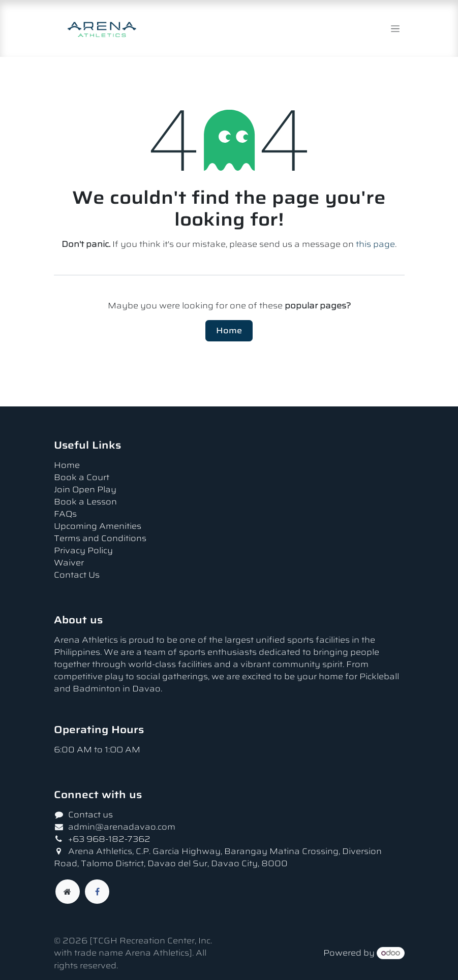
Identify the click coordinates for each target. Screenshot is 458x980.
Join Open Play (85, 489)
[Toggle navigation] (395, 28)
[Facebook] (97, 892)
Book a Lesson (85, 502)
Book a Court (82, 477)
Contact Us (77, 575)
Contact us (90, 815)
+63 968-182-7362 (110, 839)
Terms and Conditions (100, 538)
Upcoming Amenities (98, 526)
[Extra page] (68, 892)
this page (375, 244)
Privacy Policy (83, 550)
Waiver (69, 563)
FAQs (65, 514)
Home (229, 330)
